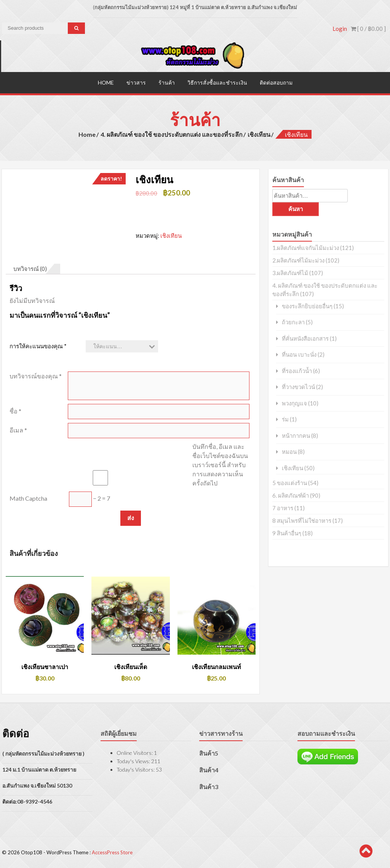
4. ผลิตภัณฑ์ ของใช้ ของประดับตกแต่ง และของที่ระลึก (172, 134)
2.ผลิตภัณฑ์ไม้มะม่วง (298, 259)
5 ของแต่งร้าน (290, 482)
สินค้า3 (209, 786)
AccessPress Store (112, 852)
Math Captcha (28, 497)
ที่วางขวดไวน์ (298, 387)
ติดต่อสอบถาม (276, 82)
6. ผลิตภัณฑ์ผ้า (291, 495)
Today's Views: (134, 760)
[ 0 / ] (368, 29)
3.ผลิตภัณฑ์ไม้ (290, 272)
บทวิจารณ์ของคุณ (36, 375)
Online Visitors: (135, 752)
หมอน (289, 451)
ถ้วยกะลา (293, 322)
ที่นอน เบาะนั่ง (299, 354)
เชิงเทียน (259, 134)
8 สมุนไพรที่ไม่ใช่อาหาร (302, 520)
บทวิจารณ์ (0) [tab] (30, 268)
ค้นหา (296, 208)
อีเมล (18, 429)
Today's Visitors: (136, 769)
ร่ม (285, 419)
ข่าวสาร (136, 82)
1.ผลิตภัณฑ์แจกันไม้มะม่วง (306, 247)
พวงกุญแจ (294, 403)
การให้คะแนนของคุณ (38, 345)
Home (106, 82)
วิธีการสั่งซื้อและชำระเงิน (217, 82)
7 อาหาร (283, 508)
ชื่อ (15, 410)
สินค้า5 (209, 752)
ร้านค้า (167, 82)
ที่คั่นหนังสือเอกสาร (305, 338)
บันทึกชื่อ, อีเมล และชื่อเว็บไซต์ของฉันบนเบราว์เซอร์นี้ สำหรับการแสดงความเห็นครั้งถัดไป (220, 464)
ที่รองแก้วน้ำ (297, 370)
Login (340, 29)
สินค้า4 (209, 769)
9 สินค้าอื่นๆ (287, 533)
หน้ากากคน (296, 435)
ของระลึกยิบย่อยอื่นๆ (307, 305)
